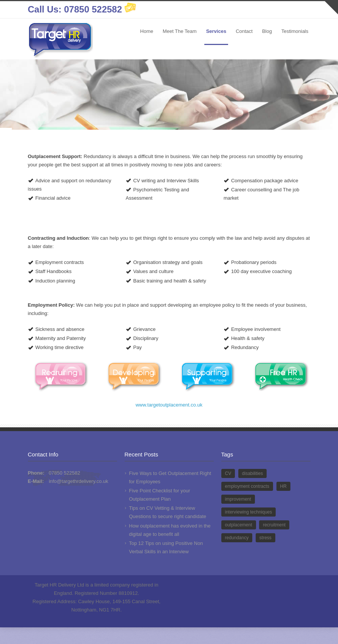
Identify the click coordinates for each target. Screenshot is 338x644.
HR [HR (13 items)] (283, 486)
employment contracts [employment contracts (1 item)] (247, 486)
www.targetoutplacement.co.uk (169, 405)
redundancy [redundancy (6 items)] (237, 538)
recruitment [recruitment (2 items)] (274, 525)
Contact (244, 31)
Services (216, 31)
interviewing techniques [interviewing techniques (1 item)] (249, 512)
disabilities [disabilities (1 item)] (252, 473)
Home (147, 31)
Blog (267, 31)
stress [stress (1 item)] (265, 538)
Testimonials (295, 31)
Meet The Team (180, 31)
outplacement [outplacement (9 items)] (239, 525)
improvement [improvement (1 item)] (238, 499)
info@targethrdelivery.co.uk (78, 481)
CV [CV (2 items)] (228, 473)
